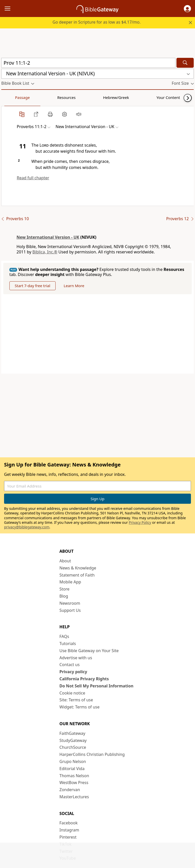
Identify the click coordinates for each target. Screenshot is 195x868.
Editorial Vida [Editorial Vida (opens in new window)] (72, 769)
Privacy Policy (140, 522)
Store (64, 589)
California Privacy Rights (84, 679)
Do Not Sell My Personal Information (96, 686)
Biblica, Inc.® (45, 252)
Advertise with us (76, 658)
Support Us (70, 610)
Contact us (70, 665)
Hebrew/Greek (68, 97)
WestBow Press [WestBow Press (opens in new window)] (74, 783)
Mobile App (70, 582)
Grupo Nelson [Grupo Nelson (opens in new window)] (73, 761)
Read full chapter (33, 178)
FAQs (64, 636)
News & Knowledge (78, 568)
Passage (13, 97)
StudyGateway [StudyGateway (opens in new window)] (73, 740)
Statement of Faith (77, 575)
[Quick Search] (88, 63)
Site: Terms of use (76, 700)
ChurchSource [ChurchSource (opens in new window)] (73, 747)
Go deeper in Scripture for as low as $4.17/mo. (97, 22)
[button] (187, 9)
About (65, 561)
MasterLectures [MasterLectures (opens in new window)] (74, 797)
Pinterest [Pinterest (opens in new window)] (68, 837)
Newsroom (70, 603)
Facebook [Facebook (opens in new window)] (69, 823)
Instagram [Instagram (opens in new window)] (69, 830)
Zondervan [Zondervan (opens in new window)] (70, 790)
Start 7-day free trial (32, 286)
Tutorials (68, 644)
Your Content (100, 97)
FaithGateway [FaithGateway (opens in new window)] (72, 733)
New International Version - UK (48, 237)
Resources (37, 97)
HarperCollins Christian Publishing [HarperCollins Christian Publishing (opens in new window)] (92, 754)
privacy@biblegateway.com (27, 527)
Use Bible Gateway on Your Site (89, 651)
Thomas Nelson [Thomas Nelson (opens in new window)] (74, 776)
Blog (64, 596)
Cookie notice (72, 693)
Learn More (74, 286)
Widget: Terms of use (79, 707)
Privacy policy (73, 672)
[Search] (185, 63)
